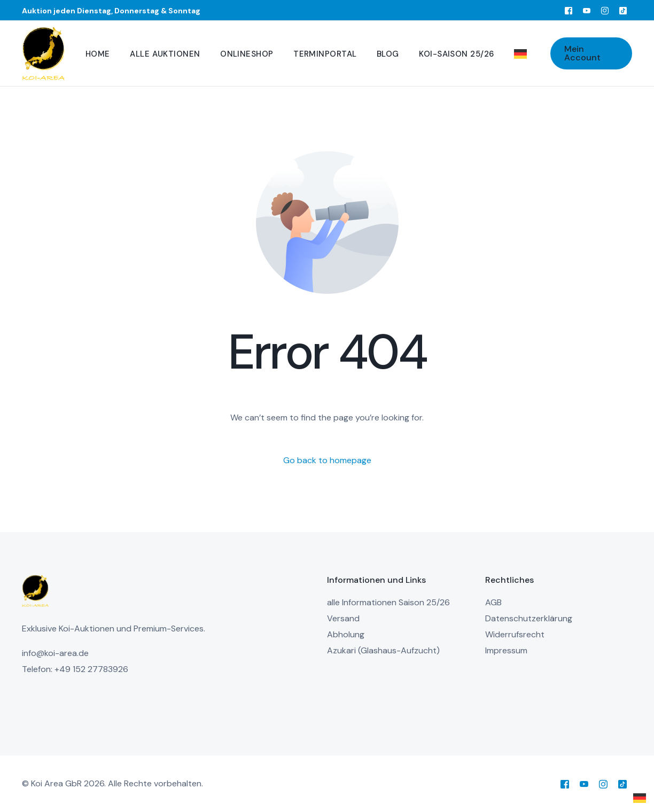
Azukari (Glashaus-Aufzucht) (383, 650)
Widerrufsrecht (515, 634)
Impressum (506, 650)
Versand (343, 618)
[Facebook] (569, 10)
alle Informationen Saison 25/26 (388, 602)
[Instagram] (605, 10)
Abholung (346, 634)
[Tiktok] (623, 10)
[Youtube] (587, 10)
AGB (493, 602)
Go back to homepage (327, 460)
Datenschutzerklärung (529, 618)
